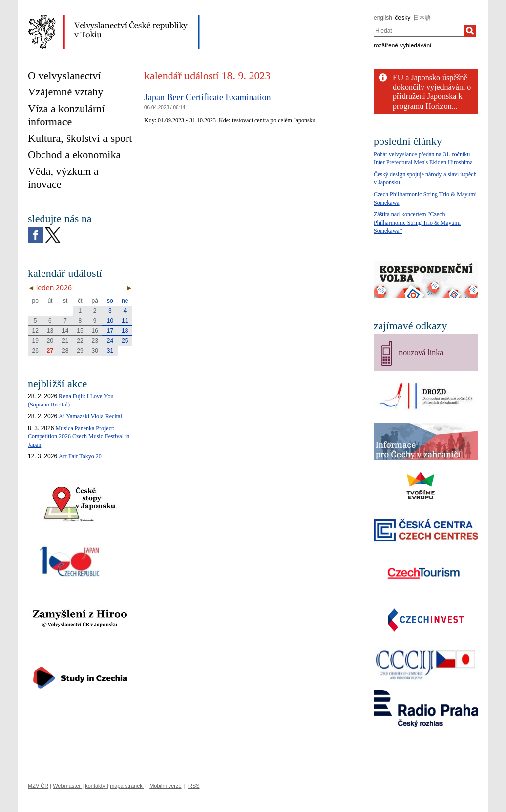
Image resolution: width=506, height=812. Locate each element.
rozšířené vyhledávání (402, 45)
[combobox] (419, 31)
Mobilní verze (165, 786)
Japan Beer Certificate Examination (208, 97)
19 (35, 341)
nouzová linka (421, 352)
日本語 (422, 18)
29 (80, 351)
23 (95, 341)
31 (110, 351)
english (383, 18)
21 (65, 341)
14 (65, 331)
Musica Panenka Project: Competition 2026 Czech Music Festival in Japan (79, 437)
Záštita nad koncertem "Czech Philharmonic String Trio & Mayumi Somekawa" (417, 223)
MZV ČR (38, 786)
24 (110, 341)
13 (50, 331)
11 (125, 321)
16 (95, 331)
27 (50, 351)
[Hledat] (470, 31)
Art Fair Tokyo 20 (80, 456)
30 (95, 351)
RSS (194, 786)
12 (35, 331)
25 (125, 341)
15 (80, 331)
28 (65, 351)
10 (110, 321)
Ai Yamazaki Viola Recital (90, 416)
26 (35, 351)
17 (110, 331)
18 (125, 331)
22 (80, 341)
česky (403, 18)
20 (50, 341)
